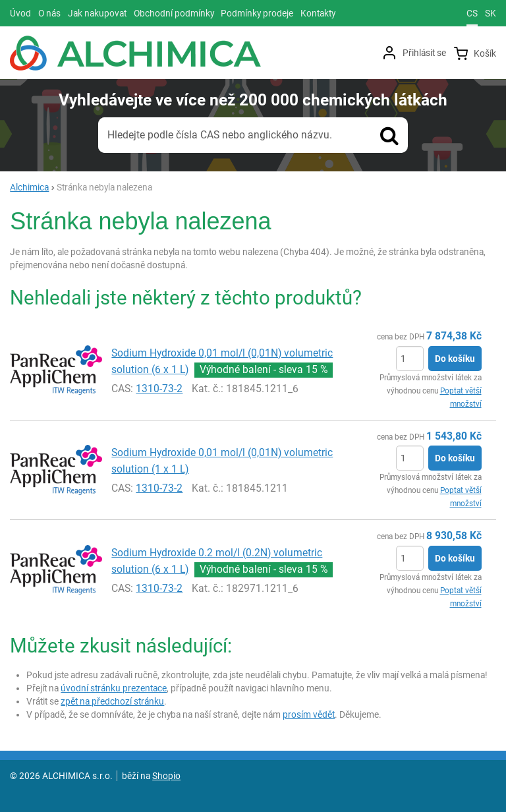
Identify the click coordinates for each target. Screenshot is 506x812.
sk (491, 13)
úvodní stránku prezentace (114, 688)
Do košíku (455, 359)
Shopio (166, 776)
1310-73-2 (159, 389)
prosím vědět (309, 714)
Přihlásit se (424, 53)
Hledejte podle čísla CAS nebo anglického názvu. (220, 135)
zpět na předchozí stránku (112, 701)
